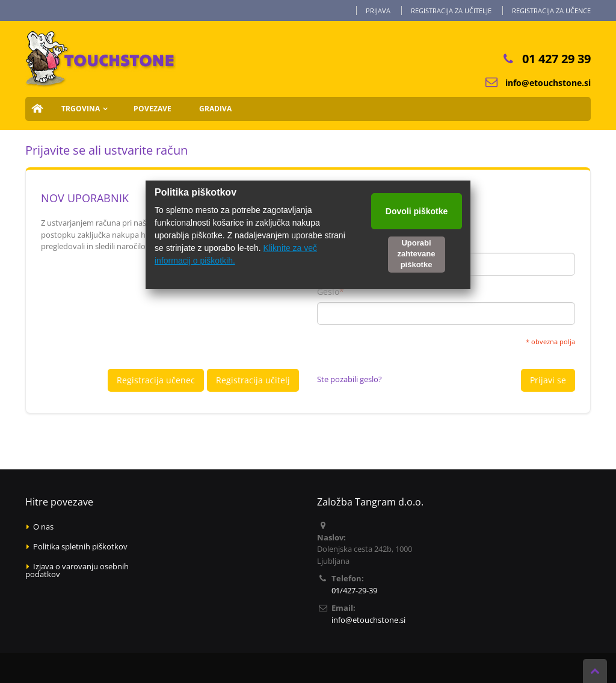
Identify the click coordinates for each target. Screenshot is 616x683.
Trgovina (81, 109)
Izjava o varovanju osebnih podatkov (77, 570)
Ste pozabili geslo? (350, 379)
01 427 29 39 (556, 59)
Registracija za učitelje (451, 11)
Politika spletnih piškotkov (80, 546)
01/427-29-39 (354, 590)
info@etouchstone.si (548, 83)
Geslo (328, 292)
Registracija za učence (551, 11)
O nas (43, 527)
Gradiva (215, 109)
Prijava (378, 11)
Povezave (152, 109)
